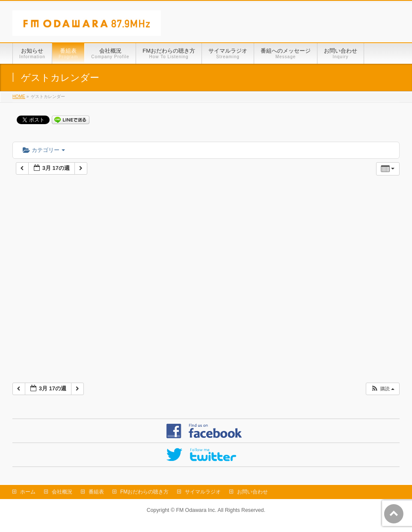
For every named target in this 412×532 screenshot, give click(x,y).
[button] (382, 389)
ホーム (28, 492)
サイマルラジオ (203, 492)
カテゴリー (44, 150)
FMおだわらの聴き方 (144, 492)
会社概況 (62, 492)
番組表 (96, 492)
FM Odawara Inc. (196, 510)
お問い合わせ (252, 492)
